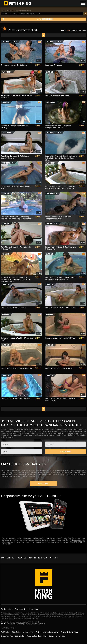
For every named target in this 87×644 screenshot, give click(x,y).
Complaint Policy (28, 632)
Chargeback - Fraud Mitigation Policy (13, 636)
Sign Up (4, 609)
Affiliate (54, 558)
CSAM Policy (16, 632)
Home (3, 11)
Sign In (11, 609)
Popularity (83, 30)
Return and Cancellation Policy (37, 636)
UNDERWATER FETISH (24, 11)
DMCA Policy (5, 632)
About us (22, 558)
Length (75, 30)
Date (68, 30)
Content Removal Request (58, 636)
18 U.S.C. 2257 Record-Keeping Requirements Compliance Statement (23, 624)
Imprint (32, 558)
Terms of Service (21, 609)
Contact (11, 558)
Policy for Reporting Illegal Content (47, 632)
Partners (43, 558)
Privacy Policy (33, 609)
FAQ (3, 558)
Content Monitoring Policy (69, 632)
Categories (11, 11)
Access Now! (44, 484)
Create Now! (66, 451)
